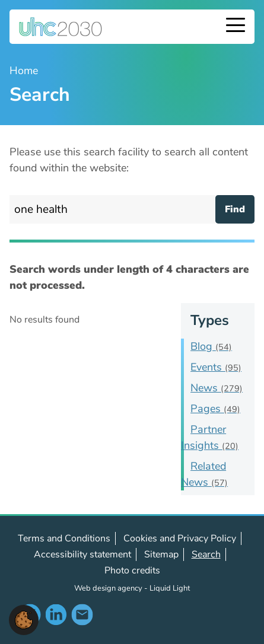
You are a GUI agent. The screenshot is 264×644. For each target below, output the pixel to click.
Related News (204, 474)
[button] (24, 619)
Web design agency (109, 588)
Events (216, 367)
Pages (215, 409)
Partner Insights (210, 437)
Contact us (82, 614)
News (217, 388)
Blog (211, 346)
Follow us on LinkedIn (56, 614)
